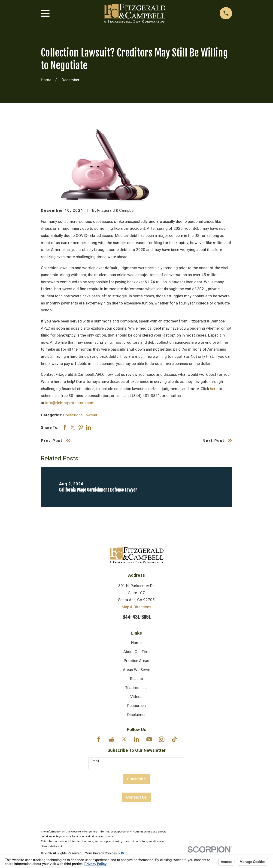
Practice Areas (136, 661)
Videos (136, 697)
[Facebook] (99, 739)
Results (136, 679)
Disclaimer (136, 715)
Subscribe (136, 779)
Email (95, 761)
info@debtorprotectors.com (70, 403)
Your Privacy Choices (104, 853)
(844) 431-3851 (146, 396)
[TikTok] (174, 739)
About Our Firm (136, 652)
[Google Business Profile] (111, 739)
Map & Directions (136, 607)
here (214, 389)
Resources (136, 706)
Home (136, 643)
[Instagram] (162, 739)
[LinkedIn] (136, 739)
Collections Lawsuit (80, 415)
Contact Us (136, 797)
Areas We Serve (136, 670)
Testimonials (136, 688)
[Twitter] (124, 739)
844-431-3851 (136, 617)
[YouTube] (149, 739)
